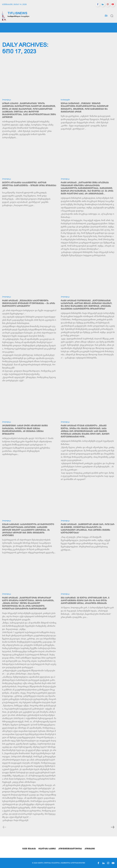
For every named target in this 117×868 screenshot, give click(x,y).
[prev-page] (4, 827)
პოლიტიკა (7, 100)
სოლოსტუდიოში (78, 863)
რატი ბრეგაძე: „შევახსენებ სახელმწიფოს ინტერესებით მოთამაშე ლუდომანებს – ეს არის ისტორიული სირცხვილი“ (29, 303)
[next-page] (112, 827)
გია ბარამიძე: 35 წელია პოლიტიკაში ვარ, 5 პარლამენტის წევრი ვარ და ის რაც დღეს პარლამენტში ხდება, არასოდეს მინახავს (85, 600)
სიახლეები (65, 100)
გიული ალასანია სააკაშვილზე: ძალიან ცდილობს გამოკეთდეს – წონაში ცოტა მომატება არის (29, 185)
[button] (112, 16)
